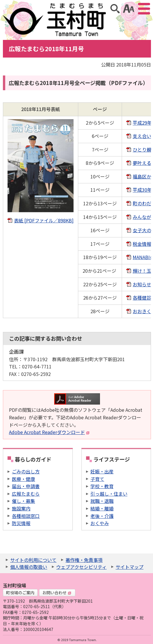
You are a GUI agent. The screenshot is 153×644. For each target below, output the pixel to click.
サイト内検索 (115, 9)
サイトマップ (130, 567)
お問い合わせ (57, 593)
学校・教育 (102, 486)
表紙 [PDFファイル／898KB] (44, 220)
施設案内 (21, 508)
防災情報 (21, 523)
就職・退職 (102, 501)
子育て (97, 479)
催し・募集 (23, 501)
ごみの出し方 (26, 471)
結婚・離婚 (102, 508)
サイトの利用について (33, 560)
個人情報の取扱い (29, 567)
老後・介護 (102, 516)
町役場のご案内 (20, 593)
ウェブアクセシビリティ (81, 567)
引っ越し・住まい (109, 494)
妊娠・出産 (102, 471)
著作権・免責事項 (84, 560)
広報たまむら (26, 494)
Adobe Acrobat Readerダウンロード (49, 432)
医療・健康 (23, 479)
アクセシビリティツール (129, 9)
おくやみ (100, 523)
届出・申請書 (26, 486)
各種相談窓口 (26, 516)
